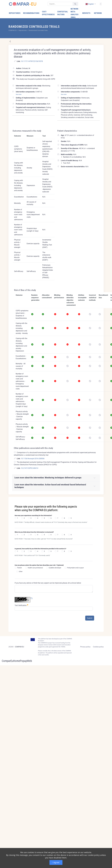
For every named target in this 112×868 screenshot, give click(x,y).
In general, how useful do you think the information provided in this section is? (40, 549)
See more (19, 94)
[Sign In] (100, 4)
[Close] (101, 499)
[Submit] (75, 4)
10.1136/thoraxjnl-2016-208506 (33, 459)
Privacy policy (85, 647)
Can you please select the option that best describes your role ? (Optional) (39, 565)
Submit (90, 618)
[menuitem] (15, 13)
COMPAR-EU (19, 647)
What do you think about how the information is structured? (34, 532)
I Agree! (56, 862)
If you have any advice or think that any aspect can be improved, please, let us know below (48, 583)
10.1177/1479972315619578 (32, 61)
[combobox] (90, 4)
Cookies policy (98, 647)
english (90, 4)
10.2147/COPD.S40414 (30, 468)
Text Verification (21, 605)
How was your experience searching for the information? (33, 515)
